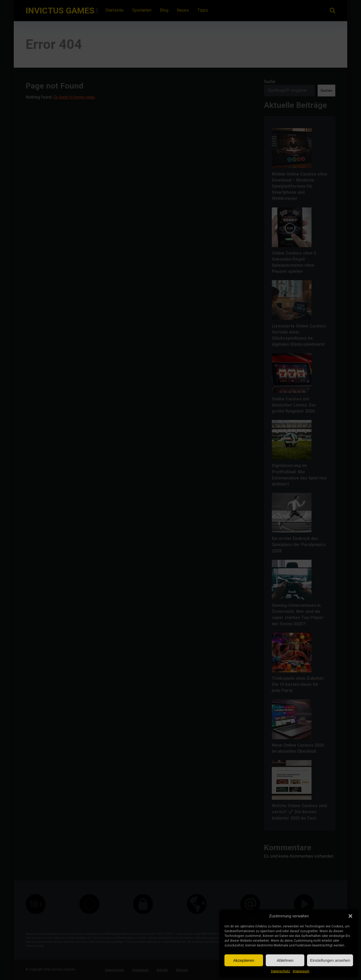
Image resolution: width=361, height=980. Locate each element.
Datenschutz (281, 971)
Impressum (301, 971)
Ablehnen (285, 960)
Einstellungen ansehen (330, 960)
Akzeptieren (244, 960)
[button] (350, 916)
